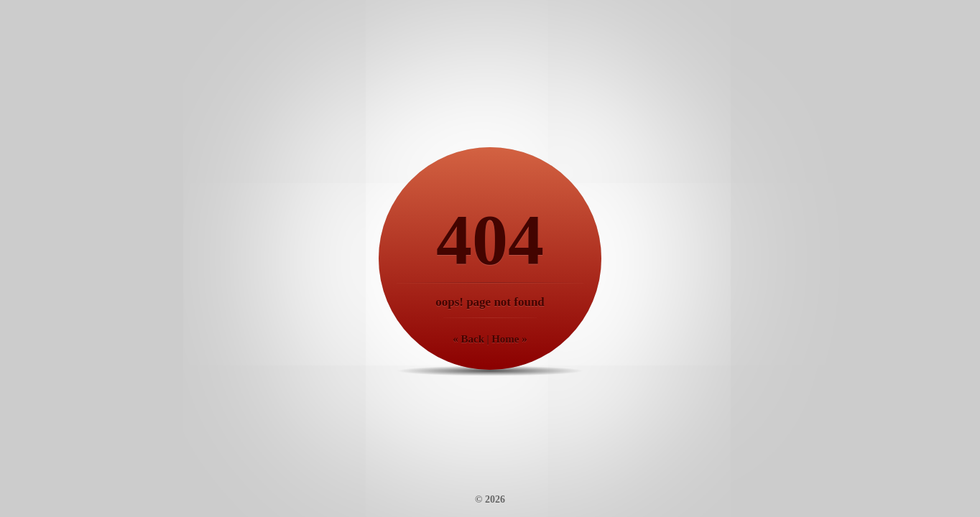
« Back (468, 339)
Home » (509, 339)
